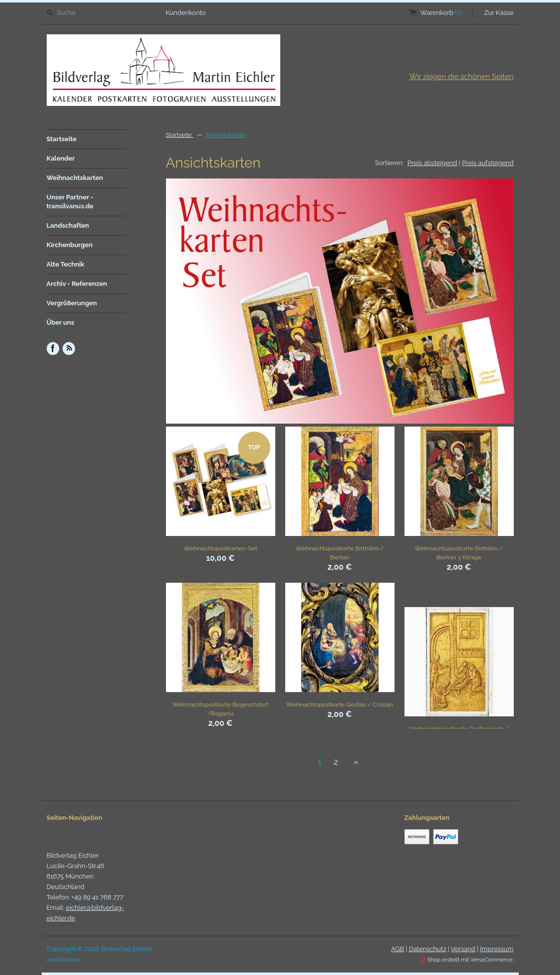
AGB (398, 949)
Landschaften (68, 225)
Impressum (497, 949)
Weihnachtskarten (75, 178)
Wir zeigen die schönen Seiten (462, 77)
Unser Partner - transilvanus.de (70, 202)
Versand (463, 949)
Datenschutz (428, 949)
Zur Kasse (499, 13)
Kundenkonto (186, 13)
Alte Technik (66, 264)
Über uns (61, 322)
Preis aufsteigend (488, 163)
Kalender (61, 158)
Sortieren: (389, 163)
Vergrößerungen (72, 303)
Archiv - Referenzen (77, 284)
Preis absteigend (432, 163)
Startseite (62, 139)
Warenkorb (441, 13)
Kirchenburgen (70, 245)
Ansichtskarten (226, 135)
